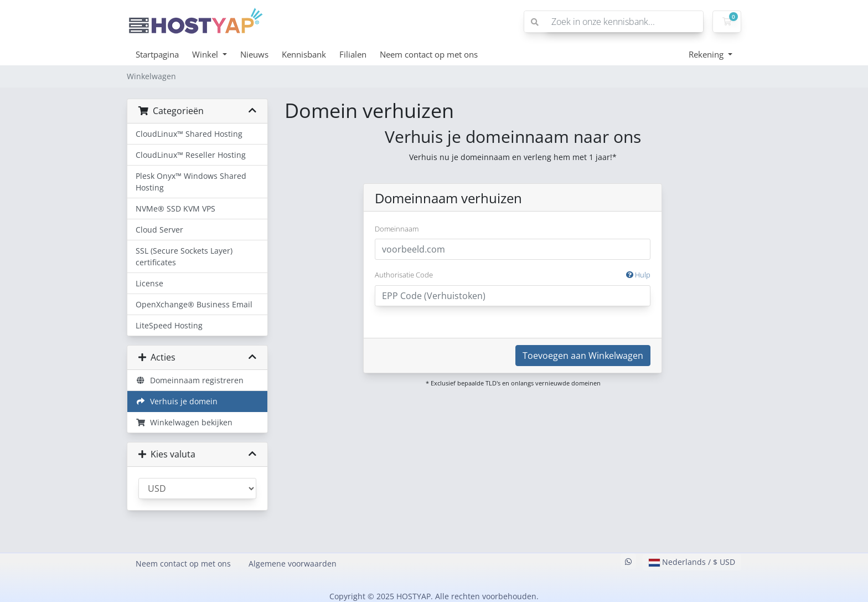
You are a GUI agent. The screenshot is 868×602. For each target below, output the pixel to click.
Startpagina (157, 54)
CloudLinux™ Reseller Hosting (191, 155)
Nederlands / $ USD (692, 562)
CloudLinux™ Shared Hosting (189, 134)
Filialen (353, 54)
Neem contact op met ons (429, 54)
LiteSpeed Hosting (169, 325)
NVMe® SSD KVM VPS (175, 209)
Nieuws (254, 54)
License (149, 283)
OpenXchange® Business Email (194, 304)
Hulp (638, 275)
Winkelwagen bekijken (184, 422)
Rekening (707, 54)
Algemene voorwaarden (293, 564)
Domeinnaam (397, 229)
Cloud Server (159, 230)
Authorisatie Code (513, 275)
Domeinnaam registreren (190, 380)
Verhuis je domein (177, 401)
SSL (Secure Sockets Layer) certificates (184, 256)
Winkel (206, 54)
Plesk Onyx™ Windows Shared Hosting (191, 182)
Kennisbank (304, 54)
